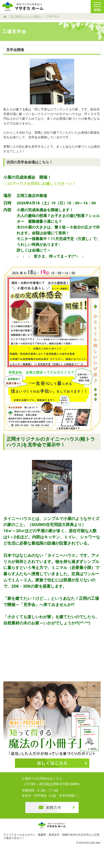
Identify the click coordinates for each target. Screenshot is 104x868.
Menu (97, 7)
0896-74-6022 (56, 786)
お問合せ (52, 816)
